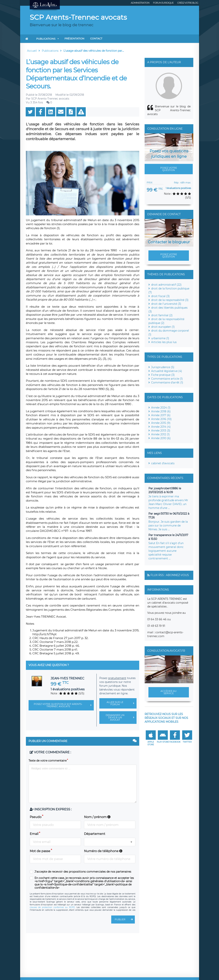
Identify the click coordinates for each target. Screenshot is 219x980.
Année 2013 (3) (161, 431)
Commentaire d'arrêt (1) (167, 383)
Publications (46, 39)
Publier (125, 920)
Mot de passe (40, 851)
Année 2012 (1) (160, 434)
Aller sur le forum (122, 703)
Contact (96, 38)
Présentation (74, 38)
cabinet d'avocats (163, 463)
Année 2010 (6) (161, 438)
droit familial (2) (162, 315)
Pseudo (36, 817)
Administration (140, 3)
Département (95, 834)
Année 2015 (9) (161, 423)
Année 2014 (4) (161, 427)
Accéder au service (169, 692)
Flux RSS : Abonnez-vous (170, 575)
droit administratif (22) (166, 285)
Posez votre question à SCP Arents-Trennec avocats (64, 705)
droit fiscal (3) (160, 296)
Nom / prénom (97, 817)
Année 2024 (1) (161, 408)
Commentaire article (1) (167, 379)
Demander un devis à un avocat (121, 718)
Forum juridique (163, 3)
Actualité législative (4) (167, 371)
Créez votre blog (188, 3)
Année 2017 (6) (161, 415)
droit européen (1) (163, 327)
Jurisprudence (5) (163, 367)
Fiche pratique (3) (163, 375)
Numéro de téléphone (103, 851)
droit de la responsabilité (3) (170, 300)
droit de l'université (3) (166, 304)
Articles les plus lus (164, 342)
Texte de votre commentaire (48, 761)
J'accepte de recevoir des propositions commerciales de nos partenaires (83, 872)
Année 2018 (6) (161, 411)
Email (34, 834)
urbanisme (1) (160, 338)
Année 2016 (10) (161, 419)
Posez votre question (169, 169)
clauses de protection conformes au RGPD (52, 907)
